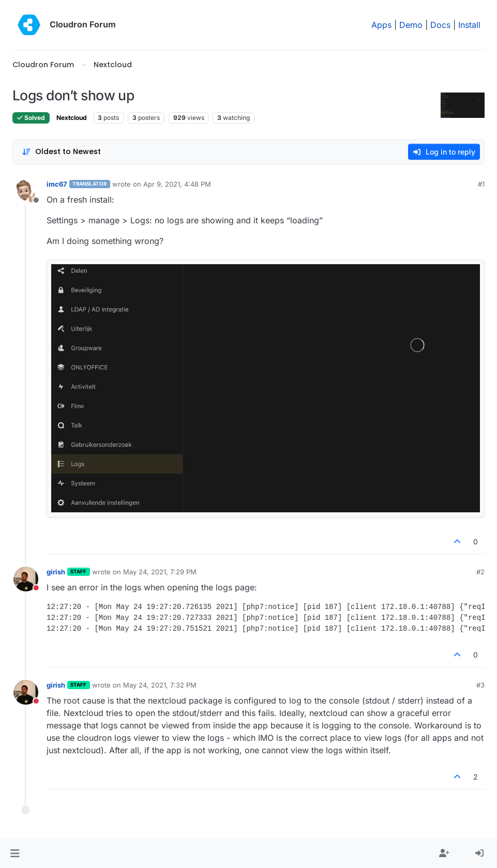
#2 (480, 572)
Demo (411, 25)
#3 (480, 685)
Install (469, 25)
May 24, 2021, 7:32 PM (160, 685)
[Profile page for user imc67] (26, 191)
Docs (440, 25)
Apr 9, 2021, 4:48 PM (177, 184)
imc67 (57, 184)
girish (56, 572)
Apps (381, 25)
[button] (15, 854)
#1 (481, 184)
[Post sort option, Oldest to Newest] (61, 152)
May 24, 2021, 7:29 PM (160, 572)
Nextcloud (72, 118)
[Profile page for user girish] (26, 579)
